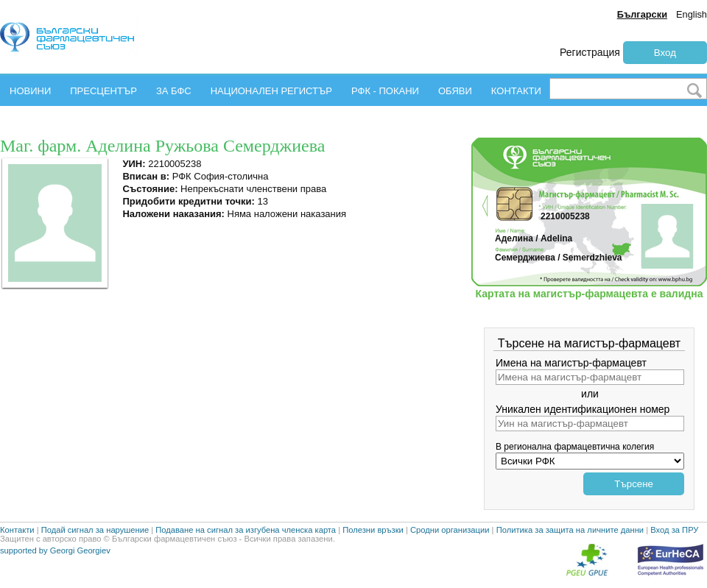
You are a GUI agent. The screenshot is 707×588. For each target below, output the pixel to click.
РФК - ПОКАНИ (385, 91)
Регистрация (590, 52)
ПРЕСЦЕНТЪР (103, 91)
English (692, 14)
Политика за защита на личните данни (570, 530)
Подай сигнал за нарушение (95, 530)
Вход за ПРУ (674, 530)
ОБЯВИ (455, 91)
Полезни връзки (373, 530)
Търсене (634, 484)
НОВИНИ (30, 91)
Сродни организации (450, 530)
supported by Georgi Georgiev (55, 550)
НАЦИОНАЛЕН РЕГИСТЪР (271, 91)
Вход (665, 53)
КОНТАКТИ (516, 91)
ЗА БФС (174, 91)
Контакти (17, 530)
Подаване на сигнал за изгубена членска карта (246, 530)
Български (642, 14)
